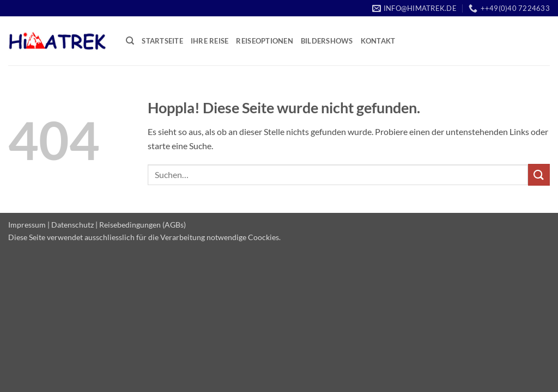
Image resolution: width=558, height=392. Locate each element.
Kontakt (378, 41)
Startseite (162, 41)
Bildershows (327, 41)
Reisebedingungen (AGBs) (142, 225)
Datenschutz (72, 225)
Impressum (27, 225)
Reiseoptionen (264, 41)
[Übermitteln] (539, 174)
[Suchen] (130, 41)
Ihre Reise (210, 41)
